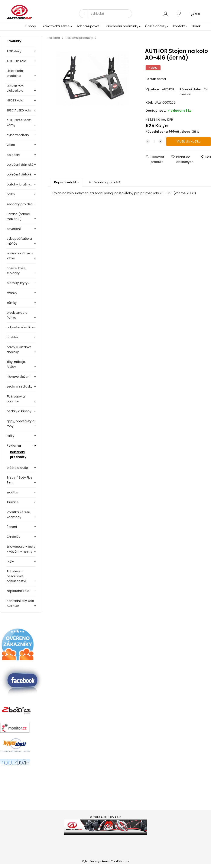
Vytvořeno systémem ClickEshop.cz (105, 861)
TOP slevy (14, 51)
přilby (11, 194)
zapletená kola (18, 591)
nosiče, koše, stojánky (16, 271)
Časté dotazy (156, 26)
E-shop (30, 26)
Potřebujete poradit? (105, 182)
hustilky (12, 337)
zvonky (12, 293)
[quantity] (154, 142)
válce (11, 145)
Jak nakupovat (88, 26)
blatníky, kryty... (18, 283)
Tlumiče (13, 502)
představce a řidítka (17, 315)
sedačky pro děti (20, 204)
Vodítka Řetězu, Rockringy (19, 515)
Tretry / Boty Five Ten (20, 480)
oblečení (13, 155)
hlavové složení (18, 377)
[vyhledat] (110, 14)
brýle (10, 561)
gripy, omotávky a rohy (21, 424)
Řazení (12, 527)
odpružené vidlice (20, 327)
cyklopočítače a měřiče (19, 241)
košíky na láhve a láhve (20, 256)
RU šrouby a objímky (16, 399)
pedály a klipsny (19, 411)
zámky (12, 303)
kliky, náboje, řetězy (16, 364)
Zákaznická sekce (56, 26)
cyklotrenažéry (18, 135)
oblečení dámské (20, 165)
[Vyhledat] (84, 14)
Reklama (14, 446)
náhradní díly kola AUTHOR (20, 603)
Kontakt (179, 26)
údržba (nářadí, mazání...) (19, 216)
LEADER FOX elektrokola (15, 88)
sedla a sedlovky (20, 386)
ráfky (10, 436)
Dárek (196, 26)
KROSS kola (15, 100)
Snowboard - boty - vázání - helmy (21, 549)
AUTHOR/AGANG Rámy (19, 123)
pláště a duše (17, 468)
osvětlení (14, 229)
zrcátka (12, 492)
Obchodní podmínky (122, 26)
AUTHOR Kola (16, 61)
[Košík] (195, 14)
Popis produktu (66, 182)
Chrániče (14, 537)
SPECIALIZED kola (19, 110)
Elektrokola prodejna (15, 73)
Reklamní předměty (18, 454)
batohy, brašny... (19, 184)
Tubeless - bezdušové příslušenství (16, 576)
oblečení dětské (19, 174)
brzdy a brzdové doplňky (19, 350)
